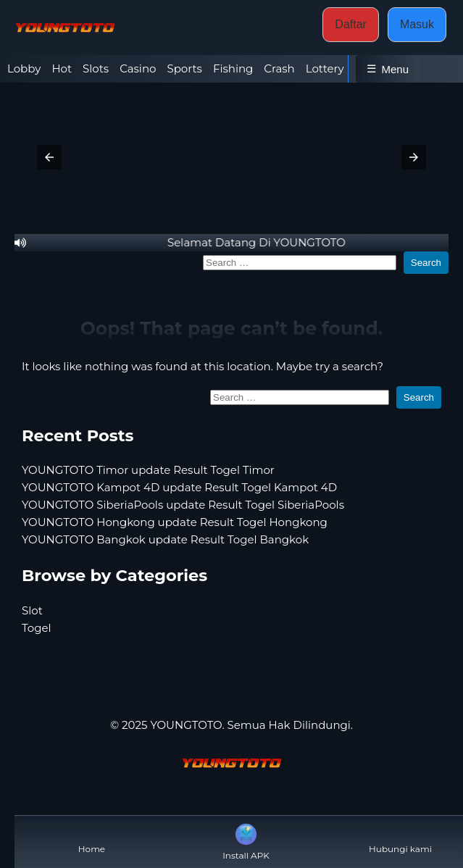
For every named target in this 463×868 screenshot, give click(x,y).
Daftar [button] (351, 24)
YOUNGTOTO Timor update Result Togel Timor (148, 470)
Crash (279, 68)
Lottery (325, 68)
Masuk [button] (417, 24)
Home (92, 837)
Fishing (233, 68)
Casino (138, 68)
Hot (62, 68)
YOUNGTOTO (186, 725)
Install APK (246, 840)
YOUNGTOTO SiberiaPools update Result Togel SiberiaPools (183, 505)
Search (426, 263)
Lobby (24, 68)
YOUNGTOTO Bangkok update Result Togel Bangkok (165, 539)
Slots (96, 68)
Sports (184, 68)
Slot (32, 610)
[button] (49, 157)
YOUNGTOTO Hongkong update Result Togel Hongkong (175, 522)
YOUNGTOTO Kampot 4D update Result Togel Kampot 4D (179, 487)
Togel (37, 628)
